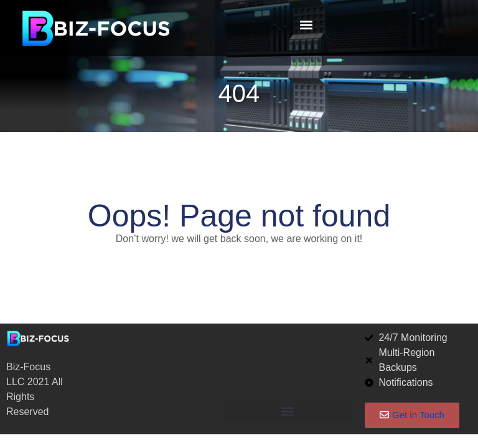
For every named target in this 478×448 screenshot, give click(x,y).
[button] (306, 25)
